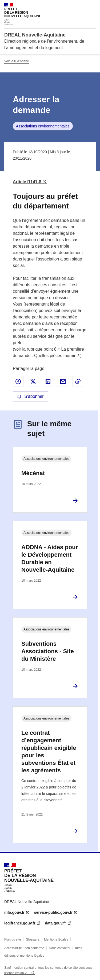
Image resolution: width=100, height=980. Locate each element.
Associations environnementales (43, 126)
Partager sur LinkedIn (48, 381)
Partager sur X (33, 381)
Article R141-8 (27, 182)
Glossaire (33, 939)
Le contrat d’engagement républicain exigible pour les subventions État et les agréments (49, 752)
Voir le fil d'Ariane (17, 61)
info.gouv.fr (14, 912)
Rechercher (82, 6)
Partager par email (63, 381)
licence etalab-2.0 (17, 973)
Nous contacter (60, 948)
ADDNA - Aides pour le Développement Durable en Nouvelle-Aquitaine (50, 558)
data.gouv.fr (55, 923)
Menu (93, 6)
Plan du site (13, 939)
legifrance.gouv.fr (20, 923)
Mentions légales (56, 939)
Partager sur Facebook (18, 381)
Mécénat (33, 473)
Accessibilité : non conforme (24, 948)
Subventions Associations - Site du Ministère (48, 651)
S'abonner (30, 396)
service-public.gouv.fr (53, 912)
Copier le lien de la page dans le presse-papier (78, 381)
